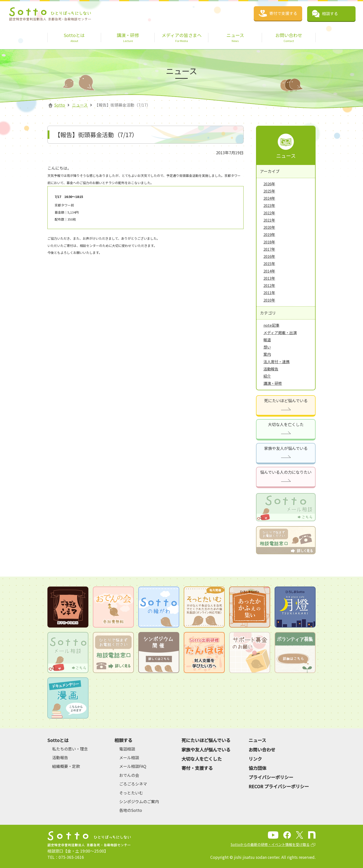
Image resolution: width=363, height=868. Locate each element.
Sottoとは (58, 740)
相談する (123, 740)
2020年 (269, 227)
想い (267, 347)
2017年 (269, 249)
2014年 (269, 271)
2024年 (269, 198)
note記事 (271, 325)
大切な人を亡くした (286, 424)
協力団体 (257, 768)
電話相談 (127, 749)
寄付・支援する (197, 768)
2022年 (269, 213)
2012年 (269, 285)
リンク (255, 759)
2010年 (269, 300)
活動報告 (271, 369)
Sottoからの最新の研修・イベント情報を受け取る (270, 844)
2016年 (269, 256)
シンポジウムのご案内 (139, 801)
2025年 (269, 191)
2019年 (269, 234)
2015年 (269, 263)
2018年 (269, 242)
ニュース (80, 105)
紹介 (267, 376)
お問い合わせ (262, 750)
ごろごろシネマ (133, 784)
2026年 (269, 184)
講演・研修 (273, 383)
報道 (267, 340)
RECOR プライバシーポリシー (279, 786)
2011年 (269, 293)
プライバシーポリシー (271, 777)
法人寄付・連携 (276, 362)
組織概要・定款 (66, 766)
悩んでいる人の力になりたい (286, 472)
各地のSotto (131, 810)
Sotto (60, 105)
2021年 (269, 220)
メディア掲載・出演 (280, 333)
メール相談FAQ (133, 766)
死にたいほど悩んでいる (286, 400)
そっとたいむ (131, 793)
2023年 (269, 205)
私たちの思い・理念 (70, 749)
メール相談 (129, 757)
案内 (267, 354)
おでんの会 (129, 775)
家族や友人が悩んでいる (286, 448)
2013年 (269, 278)
